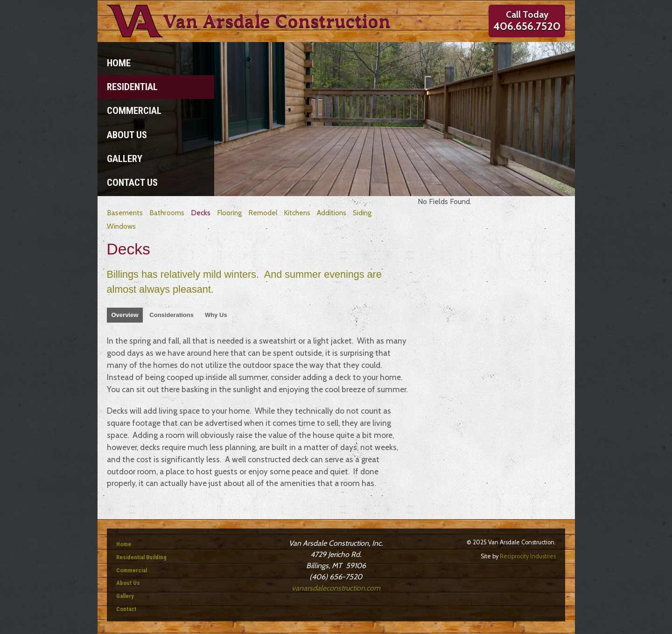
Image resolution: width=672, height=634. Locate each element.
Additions (332, 213)
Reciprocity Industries (528, 556)
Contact (126, 609)
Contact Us (132, 183)
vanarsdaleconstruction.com (336, 588)
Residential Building (141, 557)
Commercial (134, 111)
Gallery (125, 159)
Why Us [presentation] (216, 315)
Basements (125, 213)
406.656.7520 (527, 26)
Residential (132, 87)
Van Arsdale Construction (277, 21)
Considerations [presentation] (171, 315)
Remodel (263, 213)
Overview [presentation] (125, 315)
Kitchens (297, 213)
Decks (201, 213)
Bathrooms (167, 213)
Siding (362, 213)
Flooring (229, 213)
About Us (127, 135)
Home (119, 63)
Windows (121, 226)
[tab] (125, 315)
